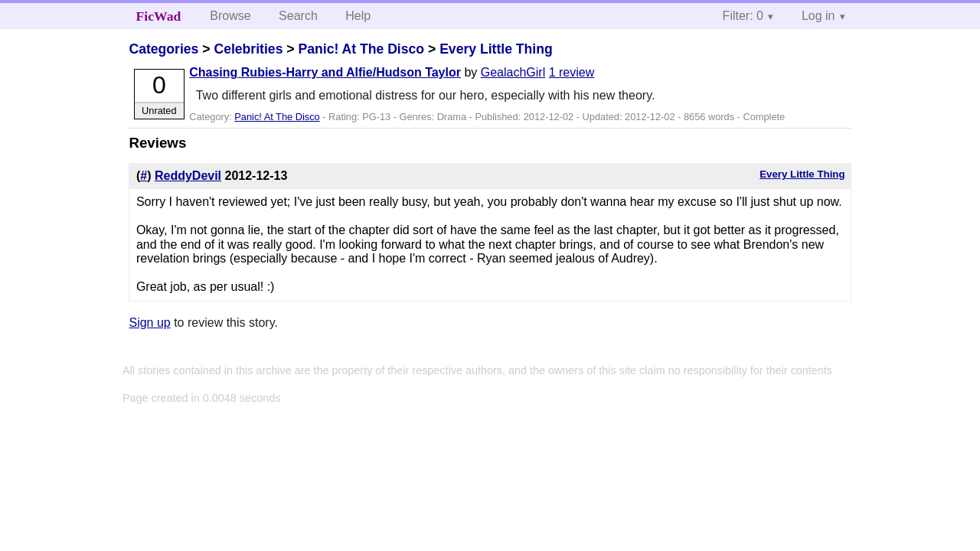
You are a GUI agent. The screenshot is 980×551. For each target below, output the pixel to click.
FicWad (159, 16)
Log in (818, 16)
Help (358, 16)
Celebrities (248, 49)
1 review (572, 72)
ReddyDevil (188, 176)
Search (298, 16)
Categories (163, 49)
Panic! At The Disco (361, 49)
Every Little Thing (496, 49)
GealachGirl (513, 72)
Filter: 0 (743, 16)
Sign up (149, 323)
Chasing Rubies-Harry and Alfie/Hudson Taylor (325, 72)
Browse (230, 16)
